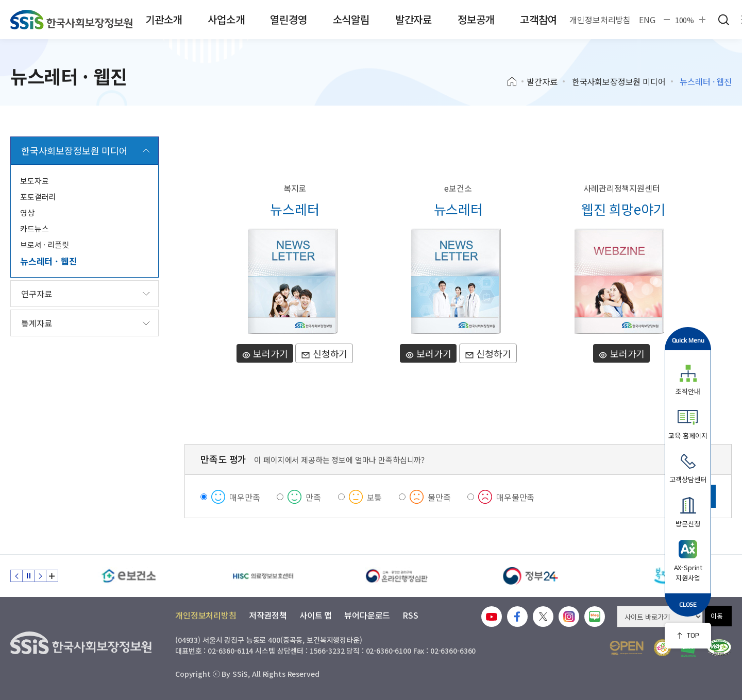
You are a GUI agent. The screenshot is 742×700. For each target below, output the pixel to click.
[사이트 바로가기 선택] (660, 617)
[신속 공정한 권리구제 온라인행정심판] (397, 576)
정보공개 (476, 19)
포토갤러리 (38, 197)
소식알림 (351, 19)
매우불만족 (515, 497)
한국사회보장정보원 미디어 (619, 81)
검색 (723, 20)
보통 (375, 497)
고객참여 (538, 19)
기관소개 (164, 19)
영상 (27, 212)
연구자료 (36, 294)
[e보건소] (129, 576)
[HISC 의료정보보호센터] (263, 576)
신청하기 (324, 353)
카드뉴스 (34, 228)
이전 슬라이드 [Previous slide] (16, 576)
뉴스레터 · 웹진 (48, 261)
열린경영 (288, 19)
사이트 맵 (316, 615)
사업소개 (226, 19)
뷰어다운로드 (367, 615)
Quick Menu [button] (688, 340)
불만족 (439, 497)
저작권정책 (268, 615)
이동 (717, 616)
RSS (410, 615)
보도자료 (34, 181)
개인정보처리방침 (600, 20)
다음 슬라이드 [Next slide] (40, 576)
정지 (28, 576)
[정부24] (531, 576)
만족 (313, 497)
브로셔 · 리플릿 (45, 244)
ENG (647, 20)
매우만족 (244, 497)
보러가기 (265, 353)
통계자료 (36, 323)
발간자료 (414, 19)
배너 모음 (52, 576)
